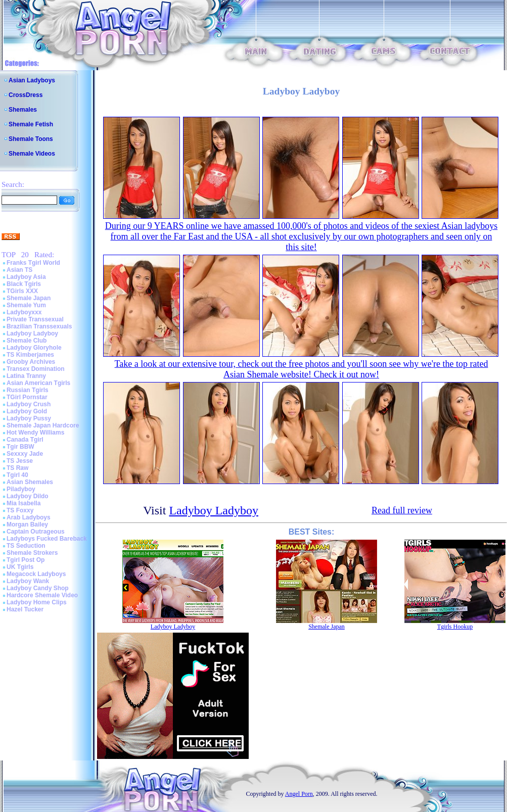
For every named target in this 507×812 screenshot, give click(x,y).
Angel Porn (299, 794)
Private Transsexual (35, 319)
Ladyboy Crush (29, 404)
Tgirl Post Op (26, 560)
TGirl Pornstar (27, 397)
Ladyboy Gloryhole (34, 348)
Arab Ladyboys (29, 517)
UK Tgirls (20, 567)
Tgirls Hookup (455, 627)
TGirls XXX (22, 291)
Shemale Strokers (32, 553)
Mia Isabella (24, 503)
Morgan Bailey (27, 524)
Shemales (23, 110)
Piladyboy (21, 489)
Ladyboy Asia (26, 277)
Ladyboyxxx (24, 312)
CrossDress (26, 95)
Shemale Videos (32, 154)
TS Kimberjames (30, 355)
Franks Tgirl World (33, 263)
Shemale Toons (31, 139)
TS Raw (17, 468)
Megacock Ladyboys (36, 574)
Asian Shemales (30, 482)
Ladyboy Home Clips (37, 602)
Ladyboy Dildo (28, 496)
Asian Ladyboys (32, 80)
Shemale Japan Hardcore (43, 425)
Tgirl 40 (17, 475)
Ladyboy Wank (28, 581)
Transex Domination (36, 369)
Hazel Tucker (25, 609)
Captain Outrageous (36, 532)
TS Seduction (26, 546)
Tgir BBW (20, 447)
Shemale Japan (29, 298)
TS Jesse (20, 461)
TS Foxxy (20, 510)
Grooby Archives (31, 362)
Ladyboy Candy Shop (38, 588)
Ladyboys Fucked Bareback (47, 539)
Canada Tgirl (25, 440)
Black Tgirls (24, 284)
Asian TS (19, 270)
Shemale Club (27, 341)
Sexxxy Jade (25, 454)
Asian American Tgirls (38, 383)
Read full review (402, 510)
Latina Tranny (26, 376)
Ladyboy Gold (27, 411)
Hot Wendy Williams (35, 433)
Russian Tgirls (28, 390)
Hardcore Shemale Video (42, 595)
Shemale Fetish (31, 124)
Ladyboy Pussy (29, 418)
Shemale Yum (26, 305)
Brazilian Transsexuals (39, 326)
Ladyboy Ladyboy (32, 333)
